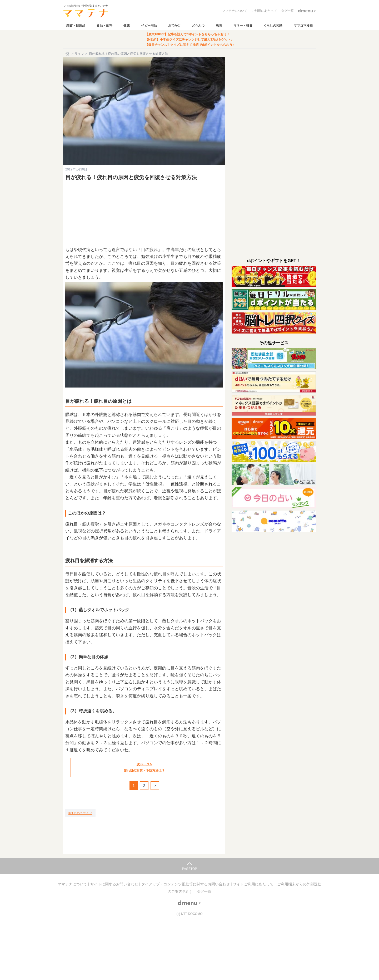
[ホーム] (68, 54)
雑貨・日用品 (76, 26)
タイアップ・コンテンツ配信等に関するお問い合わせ (186, 884)
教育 (219, 26)
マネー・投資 (243, 26)
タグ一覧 (204, 891)
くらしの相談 (273, 26)
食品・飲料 (104, 26)
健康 (127, 26)
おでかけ (174, 26)
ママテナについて (73, 884)
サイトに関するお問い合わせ (115, 884)
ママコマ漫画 (303, 26)
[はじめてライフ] (80, 813)
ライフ (79, 54)
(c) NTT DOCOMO (189, 914)
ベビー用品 (149, 26)
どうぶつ (198, 26)
